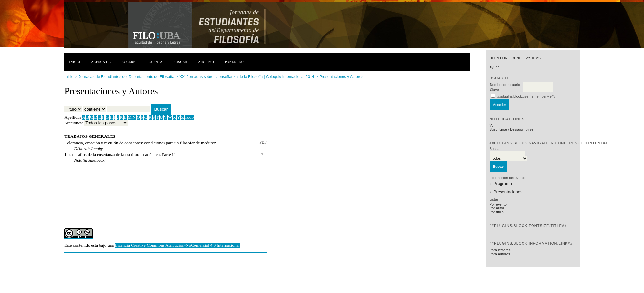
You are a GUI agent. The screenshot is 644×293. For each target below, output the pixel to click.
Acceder (130, 62)
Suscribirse (498, 129)
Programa (503, 183)
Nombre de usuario (505, 85)
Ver (492, 126)
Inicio (75, 62)
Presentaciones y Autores (341, 77)
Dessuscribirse (522, 129)
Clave (494, 90)
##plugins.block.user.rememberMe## (526, 96)
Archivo (206, 62)
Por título (497, 212)
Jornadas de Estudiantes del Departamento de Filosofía (126, 77)
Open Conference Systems (515, 58)
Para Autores (500, 254)
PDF (263, 142)
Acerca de (101, 62)
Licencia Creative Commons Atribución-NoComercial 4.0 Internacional (177, 245)
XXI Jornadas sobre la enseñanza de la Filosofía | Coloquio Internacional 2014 (247, 77)
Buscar (180, 62)
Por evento (498, 204)
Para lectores (500, 250)
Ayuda (495, 67)
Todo (189, 117)
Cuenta (156, 62)
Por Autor (497, 208)
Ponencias (235, 62)
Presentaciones (508, 192)
